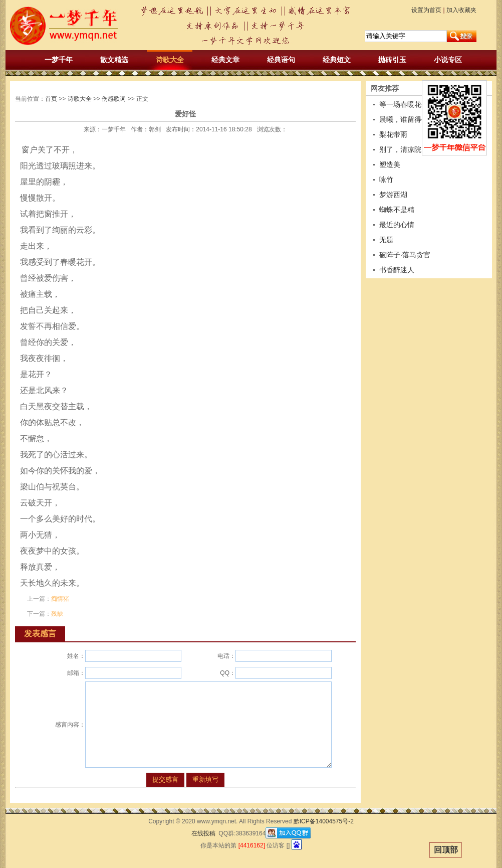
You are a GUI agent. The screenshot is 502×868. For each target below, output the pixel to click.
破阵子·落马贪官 (405, 255)
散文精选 (114, 60)
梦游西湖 (393, 195)
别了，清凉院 (400, 149)
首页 (51, 99)
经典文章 (225, 60)
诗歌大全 (170, 60)
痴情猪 (60, 599)
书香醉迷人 (397, 270)
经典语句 (281, 60)
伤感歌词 (114, 99)
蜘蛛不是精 (397, 210)
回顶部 (446, 850)
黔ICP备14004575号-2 (324, 821)
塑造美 (390, 164)
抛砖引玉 (392, 60)
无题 (386, 240)
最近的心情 (397, 225)
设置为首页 (426, 10)
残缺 (57, 614)
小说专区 (448, 60)
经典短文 (337, 60)
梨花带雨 (393, 134)
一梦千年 (59, 60)
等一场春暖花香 (404, 104)
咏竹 (386, 180)
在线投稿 (203, 833)
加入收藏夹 (461, 10)
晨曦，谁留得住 (404, 119)
